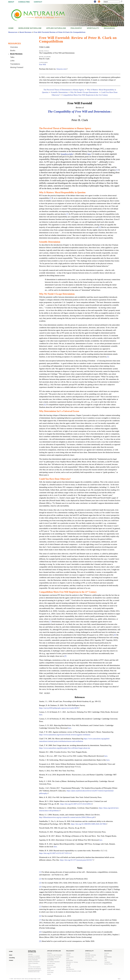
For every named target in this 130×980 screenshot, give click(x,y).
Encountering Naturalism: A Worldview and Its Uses (35, 971)
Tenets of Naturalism (33, 960)
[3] (67, 214)
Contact (38, 2)
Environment (50, 965)
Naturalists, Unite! (89, 957)
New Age (68, 968)
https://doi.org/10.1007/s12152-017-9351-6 (55, 853)
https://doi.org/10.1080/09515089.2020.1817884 (89, 824)
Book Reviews (26, 32)
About (11, 2)
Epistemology (69, 960)
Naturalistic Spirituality (91, 955)
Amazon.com (62, 69)
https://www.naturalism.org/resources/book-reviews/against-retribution (65, 735)
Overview (14, 47)
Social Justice (50, 971)
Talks (12, 57)
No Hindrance (89, 959)
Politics (49, 969)
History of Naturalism (33, 963)
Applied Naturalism (56, 28)
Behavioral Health (51, 967)
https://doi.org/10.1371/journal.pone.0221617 (77, 860)
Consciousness (70, 957)
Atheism (68, 955)
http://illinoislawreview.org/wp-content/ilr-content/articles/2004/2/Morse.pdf (68, 817)
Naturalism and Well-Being (34, 969)
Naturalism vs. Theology (72, 962)
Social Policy (50, 972)
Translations (15, 64)
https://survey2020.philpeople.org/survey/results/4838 (59, 708)
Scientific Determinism (59, 92)
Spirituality (93, 28)
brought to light (68, 154)
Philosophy (76, 28)
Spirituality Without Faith (91, 960)
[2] (50, 198)
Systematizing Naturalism (34, 958)
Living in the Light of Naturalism (55, 955)
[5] (108, 357)
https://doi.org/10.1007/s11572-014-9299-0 (77, 804)
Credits (39, 979)
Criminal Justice (51, 963)
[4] (100, 227)
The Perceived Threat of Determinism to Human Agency (64, 90)
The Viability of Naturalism (53, 962)
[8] (115, 635)
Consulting (24, 2)
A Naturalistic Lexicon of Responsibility (53, 959)
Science (49, 974)
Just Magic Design (32, 979)
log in (119, 979)
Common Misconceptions (34, 967)
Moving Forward (17, 67)
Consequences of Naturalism (54, 957)
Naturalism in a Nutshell (34, 956)
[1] (117, 170)
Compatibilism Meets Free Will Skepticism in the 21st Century (85, 95)
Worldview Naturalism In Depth (74, 971)
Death (68, 959)
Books (13, 50)
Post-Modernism (70, 969)
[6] (45, 405)
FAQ (29, 965)
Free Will (42, 64)
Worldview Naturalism (30, 28)
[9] (65, 656)
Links (12, 61)
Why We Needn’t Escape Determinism (84, 92)
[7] (50, 622)
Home (11, 28)
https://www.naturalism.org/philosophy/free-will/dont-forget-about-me (65, 748)
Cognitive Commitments (34, 961)
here (90, 154)
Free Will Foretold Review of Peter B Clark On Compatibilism (60, 32)
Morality (68, 966)
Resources (109, 28)
